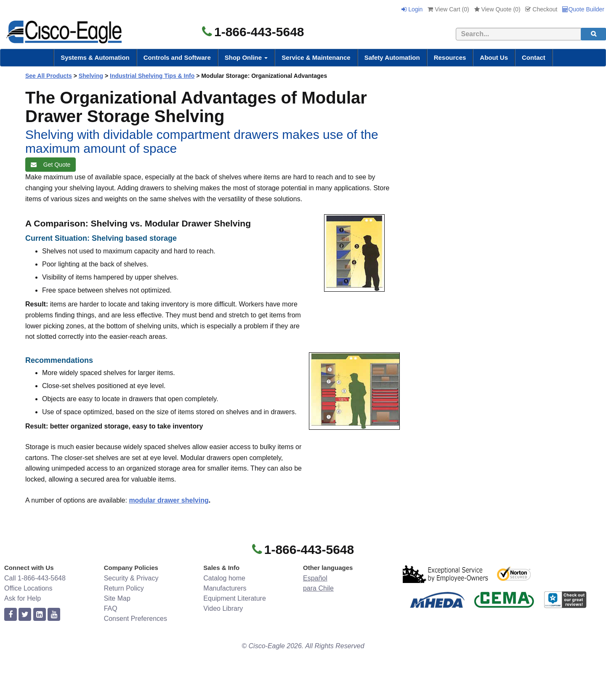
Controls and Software (177, 57)
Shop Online (246, 57)
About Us (494, 57)
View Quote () (497, 9)
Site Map (117, 598)
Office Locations (28, 588)
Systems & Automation (95, 57)
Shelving (91, 76)
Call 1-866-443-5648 (35, 578)
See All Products (49, 76)
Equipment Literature (235, 598)
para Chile (318, 588)
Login (412, 9)
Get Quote (50, 165)
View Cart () (448, 9)
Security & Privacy (131, 578)
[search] (593, 34)
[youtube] (54, 615)
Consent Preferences (136, 619)
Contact (534, 57)
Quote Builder (583, 9)
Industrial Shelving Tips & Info (152, 76)
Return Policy (124, 588)
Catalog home (224, 578)
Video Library (223, 608)
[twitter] (25, 615)
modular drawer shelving (169, 500)
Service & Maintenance (316, 57)
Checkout (541, 9)
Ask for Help (23, 598)
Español (315, 578)
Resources (450, 57)
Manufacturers (225, 588)
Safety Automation (392, 57)
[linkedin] (40, 615)
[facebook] (11, 615)
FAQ (111, 608)
